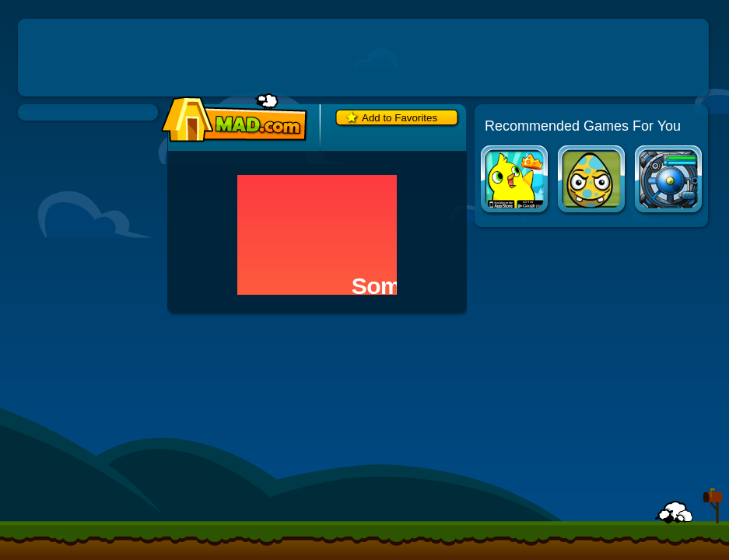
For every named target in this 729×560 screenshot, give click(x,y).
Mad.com (230, 119)
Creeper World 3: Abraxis (669, 181)
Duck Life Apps (515, 181)
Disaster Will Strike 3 (592, 181)
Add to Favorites (400, 118)
